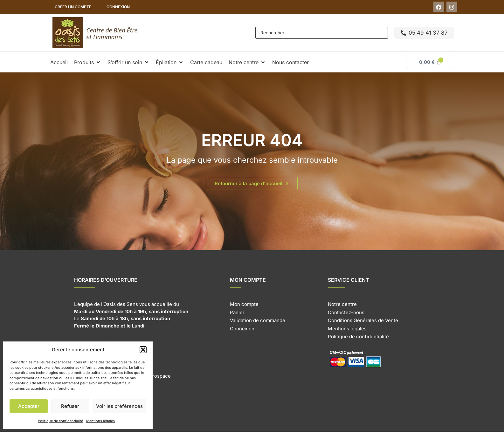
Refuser (70, 406)
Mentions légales (100, 421)
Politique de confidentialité (60, 421)
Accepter (29, 406)
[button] (143, 350)
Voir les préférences (119, 406)
